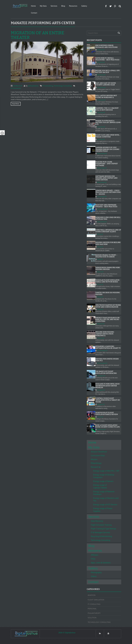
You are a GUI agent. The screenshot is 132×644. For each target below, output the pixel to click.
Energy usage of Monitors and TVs (106, 499)
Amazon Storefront (99, 452)
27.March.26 (101, 62)
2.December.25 (102, 197)
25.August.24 (101, 376)
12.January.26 (101, 127)
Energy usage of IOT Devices (105, 505)
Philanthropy (96, 463)
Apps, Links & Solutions (101, 563)
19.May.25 (100, 297)
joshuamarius (33, 86)
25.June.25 (100, 272)
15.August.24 (101, 390)
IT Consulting (48, 86)
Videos (94, 576)
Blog (63, 6)
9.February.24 (101, 429)
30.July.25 (100, 234)
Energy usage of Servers (103, 481)
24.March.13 (18, 86)
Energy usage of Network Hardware (104, 493)
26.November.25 (102, 209)
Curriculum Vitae (98, 456)
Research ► (96, 467)
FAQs (93, 559)
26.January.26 (101, 87)
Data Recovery (97, 521)
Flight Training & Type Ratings (104, 529)
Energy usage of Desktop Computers (104, 476)
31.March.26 (101, 50)
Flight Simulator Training (101, 525)
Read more (16, 104)
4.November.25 (102, 222)
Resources (73, 6)
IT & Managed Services (101, 532)
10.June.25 (100, 284)
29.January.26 (101, 75)
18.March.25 (101, 324)
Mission (94, 459)
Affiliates (95, 555)
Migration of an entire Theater (38, 35)
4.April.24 (100, 417)
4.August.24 (101, 404)
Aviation (92, 595)
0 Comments (16, 88)
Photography (96, 572)
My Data (43, 6)
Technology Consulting (63, 86)
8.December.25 (102, 168)
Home (33, 6)
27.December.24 (102, 363)
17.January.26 (101, 112)
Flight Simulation (96, 600)
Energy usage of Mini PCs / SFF (106, 471)
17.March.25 (101, 338)
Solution (92, 618)
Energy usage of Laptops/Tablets (100, 486)
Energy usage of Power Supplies (103, 510)
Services (54, 6)
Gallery (84, 6)
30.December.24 (102, 351)
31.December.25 (102, 154)
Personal (92, 609)
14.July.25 (100, 259)
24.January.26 (101, 100)
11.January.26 (101, 139)
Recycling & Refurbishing (101, 536)
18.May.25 (100, 309)
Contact (34, 13)
